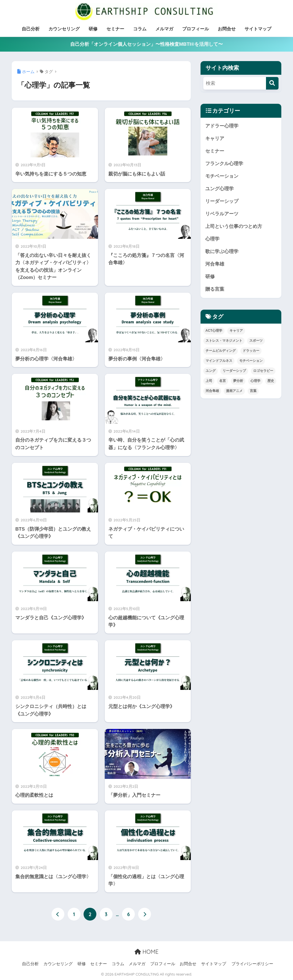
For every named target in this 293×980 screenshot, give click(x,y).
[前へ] (58, 914)
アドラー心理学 (222, 126)
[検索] (272, 83)
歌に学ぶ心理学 (222, 251)
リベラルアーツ (222, 214)
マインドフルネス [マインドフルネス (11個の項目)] (219, 361)
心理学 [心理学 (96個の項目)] (255, 381)
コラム (140, 29)
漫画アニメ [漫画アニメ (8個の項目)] (234, 391)
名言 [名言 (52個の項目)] (223, 381)
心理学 (212, 239)
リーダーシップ (222, 201)
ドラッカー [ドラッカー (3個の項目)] (251, 351)
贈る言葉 (215, 289)
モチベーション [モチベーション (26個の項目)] (251, 361)
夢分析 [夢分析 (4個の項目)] (238, 381)
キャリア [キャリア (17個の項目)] (236, 331)
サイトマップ (258, 29)
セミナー (115, 29)
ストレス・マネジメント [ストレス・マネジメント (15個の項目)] (224, 341)
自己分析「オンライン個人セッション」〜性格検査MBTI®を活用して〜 (146, 44)
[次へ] (145, 914)
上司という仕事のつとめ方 (234, 226)
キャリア (215, 139)
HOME (146, 952)
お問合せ (227, 29)
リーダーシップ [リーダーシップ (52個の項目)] (234, 371)
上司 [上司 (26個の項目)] (209, 381)
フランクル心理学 (224, 164)
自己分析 (31, 29)
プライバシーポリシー (252, 964)
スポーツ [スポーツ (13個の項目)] (256, 341)
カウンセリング (64, 29)
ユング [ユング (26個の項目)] (211, 371)
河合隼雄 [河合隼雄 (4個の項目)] (212, 391)
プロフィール (196, 29)
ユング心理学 (219, 189)
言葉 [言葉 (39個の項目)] (253, 391)
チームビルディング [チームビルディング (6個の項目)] (221, 351)
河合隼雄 (215, 264)
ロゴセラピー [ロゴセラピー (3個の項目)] (263, 371)
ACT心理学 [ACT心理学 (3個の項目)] (214, 331)
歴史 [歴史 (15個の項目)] (271, 381)
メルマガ (164, 29)
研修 (93, 29)
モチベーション (222, 176)
